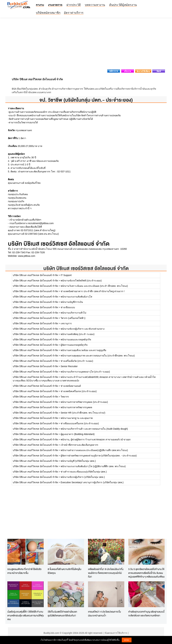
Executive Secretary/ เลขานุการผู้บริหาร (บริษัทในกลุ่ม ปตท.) (92, 482)
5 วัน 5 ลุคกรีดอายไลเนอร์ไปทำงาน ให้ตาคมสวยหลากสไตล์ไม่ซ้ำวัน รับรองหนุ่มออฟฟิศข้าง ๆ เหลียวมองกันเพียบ (146, 573)
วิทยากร (65, 397)
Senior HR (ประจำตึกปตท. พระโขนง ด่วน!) (83, 413)
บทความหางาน (95, 5)
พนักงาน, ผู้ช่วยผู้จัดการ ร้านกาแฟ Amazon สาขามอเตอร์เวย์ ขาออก (96, 439)
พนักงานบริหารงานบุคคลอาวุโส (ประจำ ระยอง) (85, 372)
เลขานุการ (66, 323)
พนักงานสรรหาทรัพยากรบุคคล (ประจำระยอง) (84, 402)
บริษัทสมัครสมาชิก (48, 13)
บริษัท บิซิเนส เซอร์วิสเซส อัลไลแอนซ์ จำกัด (86, 268)
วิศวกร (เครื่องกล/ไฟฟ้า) (73, 318)
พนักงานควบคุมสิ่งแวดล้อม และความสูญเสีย (83, 350)
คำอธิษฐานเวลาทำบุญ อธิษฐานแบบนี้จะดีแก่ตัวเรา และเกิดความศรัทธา (146, 614)
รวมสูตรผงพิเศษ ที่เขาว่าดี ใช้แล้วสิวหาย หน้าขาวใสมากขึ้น (24, 571)
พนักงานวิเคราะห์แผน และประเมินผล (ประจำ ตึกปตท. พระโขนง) (94, 286)
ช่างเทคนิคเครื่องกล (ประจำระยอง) (79, 391)
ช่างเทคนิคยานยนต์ (71, 386)
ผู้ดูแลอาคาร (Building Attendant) (78, 434)
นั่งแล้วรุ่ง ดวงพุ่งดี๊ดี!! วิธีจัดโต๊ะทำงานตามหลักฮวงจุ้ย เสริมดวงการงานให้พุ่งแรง (26, 615)
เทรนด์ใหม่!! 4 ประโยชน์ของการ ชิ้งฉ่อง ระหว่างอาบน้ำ (104, 614)
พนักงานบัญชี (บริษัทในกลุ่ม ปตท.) (78, 461)
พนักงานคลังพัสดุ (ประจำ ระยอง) (78, 334)
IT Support (66, 275)
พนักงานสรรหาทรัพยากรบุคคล (76, 407)
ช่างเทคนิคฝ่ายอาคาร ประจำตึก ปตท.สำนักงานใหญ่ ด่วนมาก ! (93, 291)
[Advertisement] (86, 44)
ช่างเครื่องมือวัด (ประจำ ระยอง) (77, 361)
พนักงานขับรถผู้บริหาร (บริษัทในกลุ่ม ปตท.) (83, 477)
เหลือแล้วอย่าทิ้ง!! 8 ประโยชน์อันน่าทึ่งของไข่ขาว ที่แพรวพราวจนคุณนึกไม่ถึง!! (106, 573)
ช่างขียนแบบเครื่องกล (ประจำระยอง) (80, 423)
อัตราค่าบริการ (74, 13)
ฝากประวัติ (74, 5)
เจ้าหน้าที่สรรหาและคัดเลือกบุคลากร (79, 445)
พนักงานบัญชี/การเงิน (72, 302)
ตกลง (127, 640)
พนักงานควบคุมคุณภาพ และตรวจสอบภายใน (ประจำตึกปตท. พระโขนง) (98, 356)
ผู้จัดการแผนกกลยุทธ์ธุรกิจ (74, 345)
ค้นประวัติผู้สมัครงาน (123, 5)
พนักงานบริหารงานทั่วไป (73, 313)
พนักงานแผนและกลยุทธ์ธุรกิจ (76, 340)
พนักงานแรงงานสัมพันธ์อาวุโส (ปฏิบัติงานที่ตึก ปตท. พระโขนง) (93, 466)
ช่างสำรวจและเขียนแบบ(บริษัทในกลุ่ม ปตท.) (84, 472)
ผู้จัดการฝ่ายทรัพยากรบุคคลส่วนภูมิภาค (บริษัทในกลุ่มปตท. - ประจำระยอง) (99, 456)
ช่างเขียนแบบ (68, 307)
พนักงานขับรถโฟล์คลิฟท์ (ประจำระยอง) (81, 281)
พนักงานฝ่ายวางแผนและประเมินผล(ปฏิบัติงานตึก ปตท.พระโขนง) (94, 450)
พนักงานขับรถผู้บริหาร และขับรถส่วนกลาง (83, 329)
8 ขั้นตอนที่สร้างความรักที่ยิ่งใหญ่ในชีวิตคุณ (64, 571)
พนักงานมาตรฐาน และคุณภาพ (77, 418)
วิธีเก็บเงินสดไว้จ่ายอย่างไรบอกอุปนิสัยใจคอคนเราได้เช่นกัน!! (62, 614)
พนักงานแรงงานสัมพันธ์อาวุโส (76, 297)
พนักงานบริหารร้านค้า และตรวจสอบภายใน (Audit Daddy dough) (94, 429)
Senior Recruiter (69, 366)
